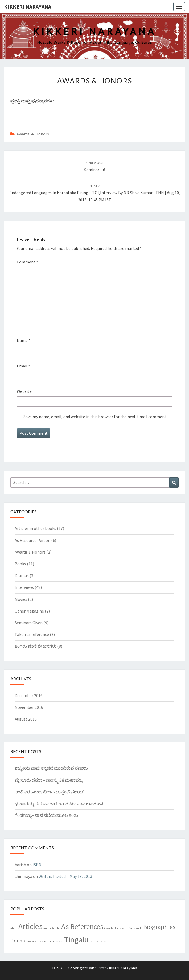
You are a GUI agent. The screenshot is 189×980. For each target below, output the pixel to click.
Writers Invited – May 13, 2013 (65, 876)
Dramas (22, 575)
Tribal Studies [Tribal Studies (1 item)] (98, 941)
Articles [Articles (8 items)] (30, 926)
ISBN (37, 865)
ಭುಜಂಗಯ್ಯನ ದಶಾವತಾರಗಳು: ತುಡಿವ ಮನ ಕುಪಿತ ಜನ (59, 803)
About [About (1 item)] (14, 928)
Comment (27, 262)
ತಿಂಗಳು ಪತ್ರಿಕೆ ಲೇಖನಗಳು (36, 646)
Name (24, 340)
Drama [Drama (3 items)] (18, 941)
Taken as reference (32, 634)
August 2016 (26, 719)
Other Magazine (29, 611)
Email (23, 366)
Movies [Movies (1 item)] (44, 941)
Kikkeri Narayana (28, 7)
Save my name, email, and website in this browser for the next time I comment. (95, 417)
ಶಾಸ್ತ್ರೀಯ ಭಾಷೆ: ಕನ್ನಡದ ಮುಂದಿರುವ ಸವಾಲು (51, 768)
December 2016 (29, 695)
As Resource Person (32, 540)
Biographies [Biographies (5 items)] (159, 927)
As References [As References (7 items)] (82, 927)
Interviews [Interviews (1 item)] (32, 941)
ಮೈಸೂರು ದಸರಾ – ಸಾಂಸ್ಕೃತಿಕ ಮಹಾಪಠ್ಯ (49, 780)
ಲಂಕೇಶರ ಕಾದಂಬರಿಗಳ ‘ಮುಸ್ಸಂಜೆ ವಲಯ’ (49, 792)
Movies (21, 599)
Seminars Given (29, 623)
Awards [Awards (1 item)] (109, 928)
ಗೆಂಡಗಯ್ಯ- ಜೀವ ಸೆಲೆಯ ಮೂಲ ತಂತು (46, 815)
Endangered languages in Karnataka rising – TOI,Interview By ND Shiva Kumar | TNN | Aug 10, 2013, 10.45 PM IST (95, 193)
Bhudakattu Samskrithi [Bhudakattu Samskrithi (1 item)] (128, 928)
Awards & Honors (33, 134)
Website (24, 391)
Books (20, 564)
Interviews (24, 587)
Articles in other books (35, 528)
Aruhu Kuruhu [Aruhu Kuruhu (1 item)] (52, 928)
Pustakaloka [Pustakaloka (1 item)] (56, 941)
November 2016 (29, 707)
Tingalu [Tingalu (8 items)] (76, 940)
